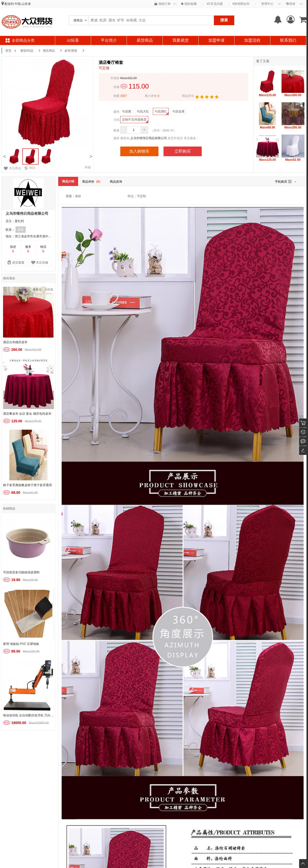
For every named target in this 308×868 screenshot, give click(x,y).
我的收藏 (189, 4)
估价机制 (14, 800)
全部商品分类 (23, 40)
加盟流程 (252, 40)
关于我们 (152, 787)
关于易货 (198, 787)
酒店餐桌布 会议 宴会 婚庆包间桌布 (27, 414)
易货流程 (60, 800)
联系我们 (288, 40)
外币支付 (106, 800)
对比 (30, 168)
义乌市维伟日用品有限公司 (149, 138)
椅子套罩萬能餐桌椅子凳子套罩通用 (27, 485)
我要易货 (181, 40)
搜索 (224, 20)
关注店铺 (42, 263)
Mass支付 (107, 794)
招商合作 (241, 4)
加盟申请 (216, 40)
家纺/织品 (27, 51)
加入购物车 (139, 151)
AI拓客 (73, 40)
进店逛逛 (18, 263)
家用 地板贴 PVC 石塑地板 (21, 644)
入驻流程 (60, 787)
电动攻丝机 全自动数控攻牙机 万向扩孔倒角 (29, 715)
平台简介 (109, 40)
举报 (88, 167)
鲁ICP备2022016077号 (154, 858)
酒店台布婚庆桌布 (15, 342)
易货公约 (198, 794)
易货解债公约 (201, 800)
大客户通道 (153, 800)
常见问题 (215, 4)
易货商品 (145, 40)
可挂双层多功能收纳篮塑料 (21, 572)
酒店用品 (49, 51)
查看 (21, 230)
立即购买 (183, 151)
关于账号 (106, 787)
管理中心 (267, 4)
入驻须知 (14, 794)
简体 (291, 4)
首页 (8, 51)
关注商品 (15, 168)
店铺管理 (60, 794)
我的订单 (162, 4)
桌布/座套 (71, 51)
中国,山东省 (23, 4)
